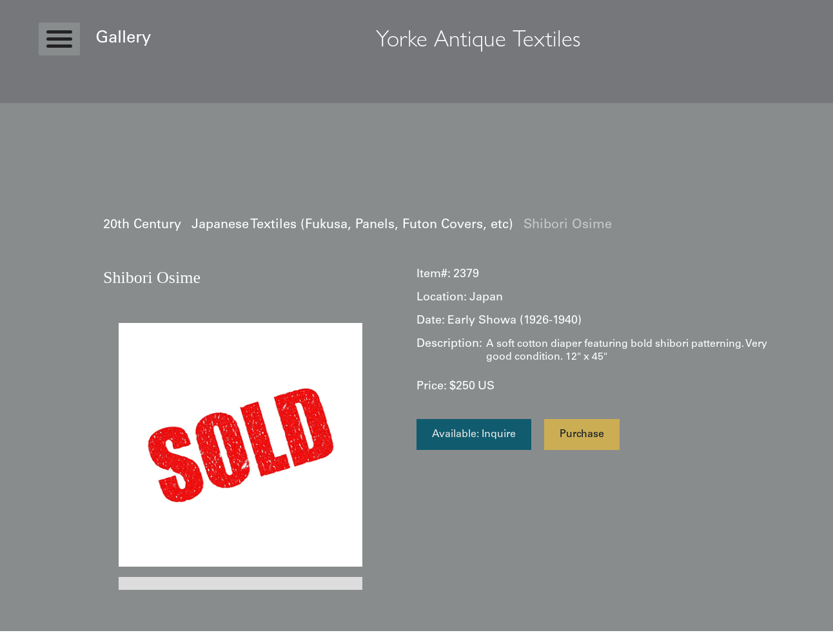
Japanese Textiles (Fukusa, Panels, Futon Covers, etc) (352, 226)
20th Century (142, 226)
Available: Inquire (474, 434)
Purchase (582, 434)
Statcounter (25, 638)
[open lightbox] (240, 445)
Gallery (123, 39)
